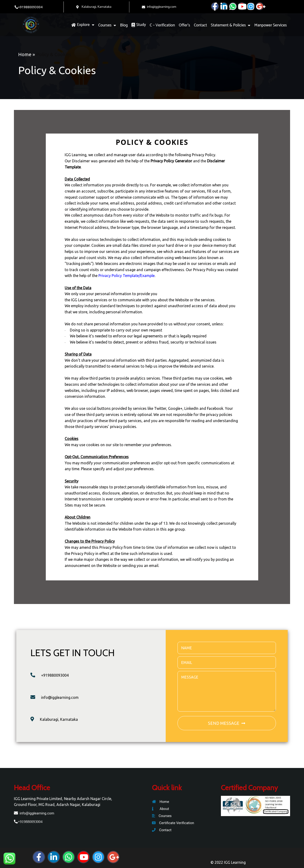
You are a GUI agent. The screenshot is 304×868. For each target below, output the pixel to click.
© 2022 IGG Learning (228, 862)
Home (25, 54)
